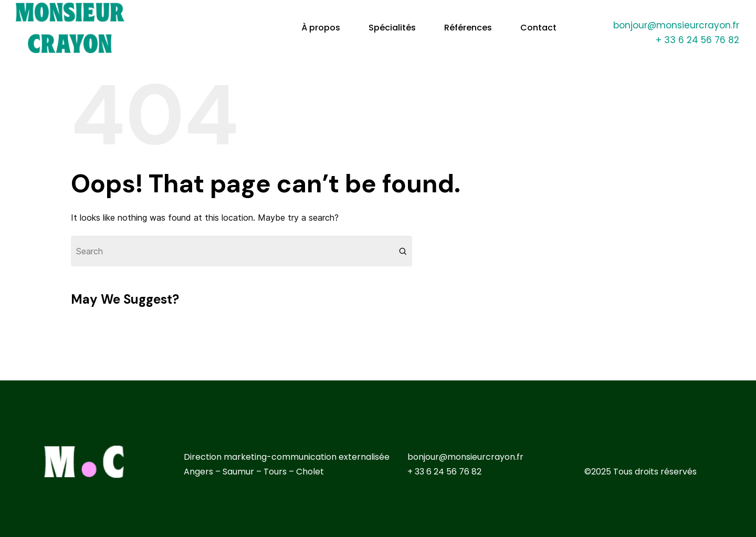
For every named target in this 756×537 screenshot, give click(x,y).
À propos (321, 28)
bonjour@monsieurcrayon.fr (676, 25)
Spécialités (392, 28)
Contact (538, 28)
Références (468, 28)
